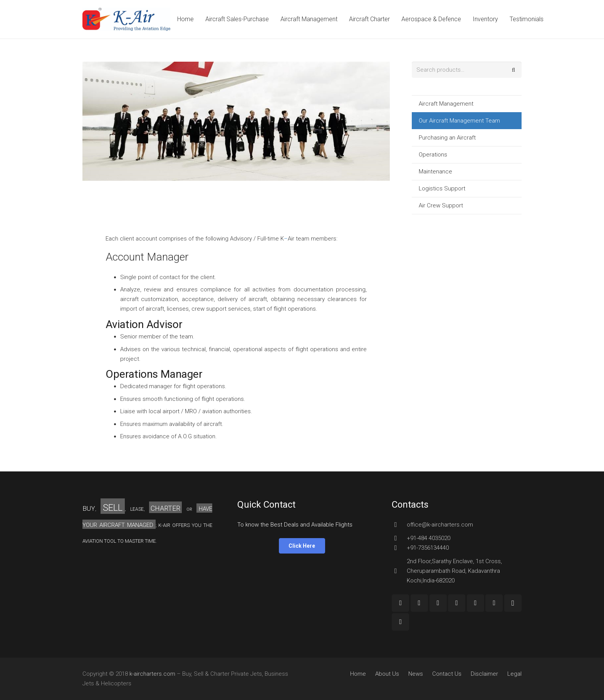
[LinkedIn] (476, 603)
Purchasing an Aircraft (447, 138)
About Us (387, 674)
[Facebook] (400, 603)
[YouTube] (438, 603)
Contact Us (447, 674)
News (416, 674)
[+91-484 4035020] (399, 538)
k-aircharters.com (152, 674)
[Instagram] (513, 603)
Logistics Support (442, 188)
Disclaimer (484, 674)
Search (513, 70)
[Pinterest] (494, 603)
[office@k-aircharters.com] (399, 525)
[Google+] (419, 603)
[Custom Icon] (400, 622)
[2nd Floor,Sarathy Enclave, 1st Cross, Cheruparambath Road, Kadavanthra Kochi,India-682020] (399, 571)
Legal (514, 674)
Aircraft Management (446, 104)
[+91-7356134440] (399, 548)
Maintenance (435, 172)
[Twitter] (457, 603)
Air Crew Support (441, 205)
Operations (433, 155)
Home (358, 674)
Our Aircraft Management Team (459, 121)
